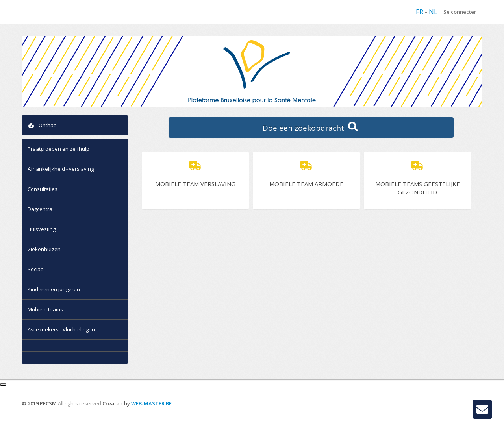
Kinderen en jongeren (54, 289)
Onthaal (43, 125)
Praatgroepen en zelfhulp (58, 149)
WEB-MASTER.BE (151, 403)
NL (433, 12)
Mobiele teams (45, 309)
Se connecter (460, 12)
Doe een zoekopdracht (311, 127)
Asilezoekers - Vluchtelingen (61, 329)
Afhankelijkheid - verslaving (61, 169)
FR (420, 12)
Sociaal (36, 269)
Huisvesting (42, 229)
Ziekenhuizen (44, 249)
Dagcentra (40, 209)
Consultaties (43, 189)
